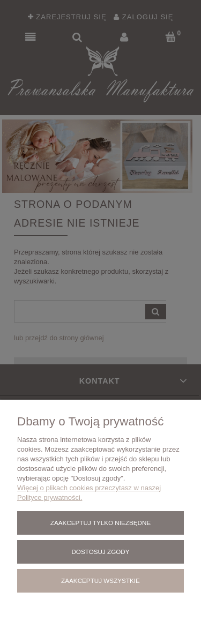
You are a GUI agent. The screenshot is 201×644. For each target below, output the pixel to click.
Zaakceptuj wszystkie (100, 581)
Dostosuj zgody (100, 552)
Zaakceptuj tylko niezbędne (100, 523)
